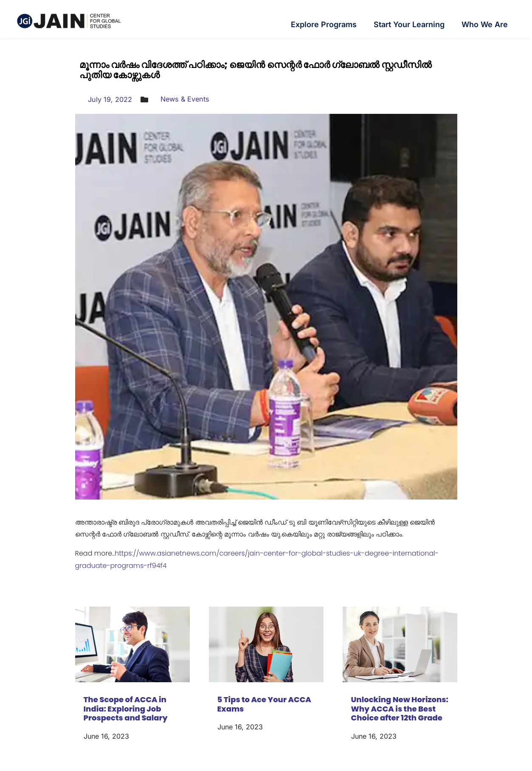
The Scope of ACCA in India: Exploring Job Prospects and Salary (126, 709)
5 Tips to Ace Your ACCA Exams (264, 704)
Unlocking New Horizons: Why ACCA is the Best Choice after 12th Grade (400, 709)
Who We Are (485, 24)
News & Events (192, 99)
